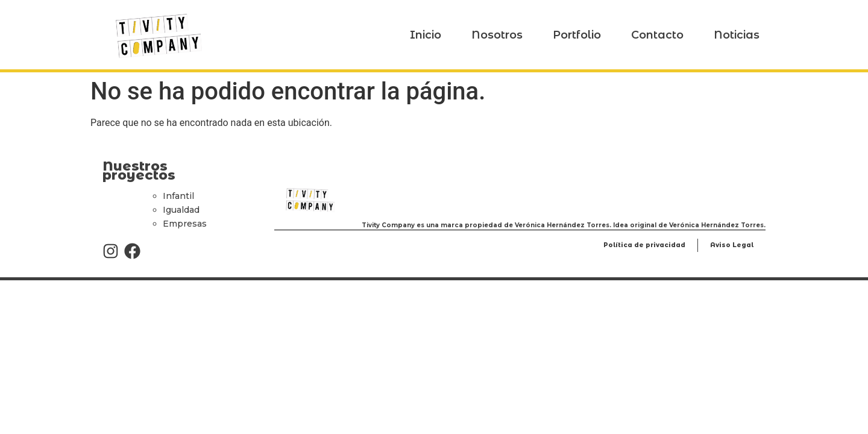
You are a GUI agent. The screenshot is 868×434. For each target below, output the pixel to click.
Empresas (185, 224)
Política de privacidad (644, 245)
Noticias (737, 35)
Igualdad (181, 210)
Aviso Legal (732, 245)
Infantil (178, 196)
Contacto (657, 35)
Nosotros (497, 35)
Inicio (426, 35)
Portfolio (577, 35)
